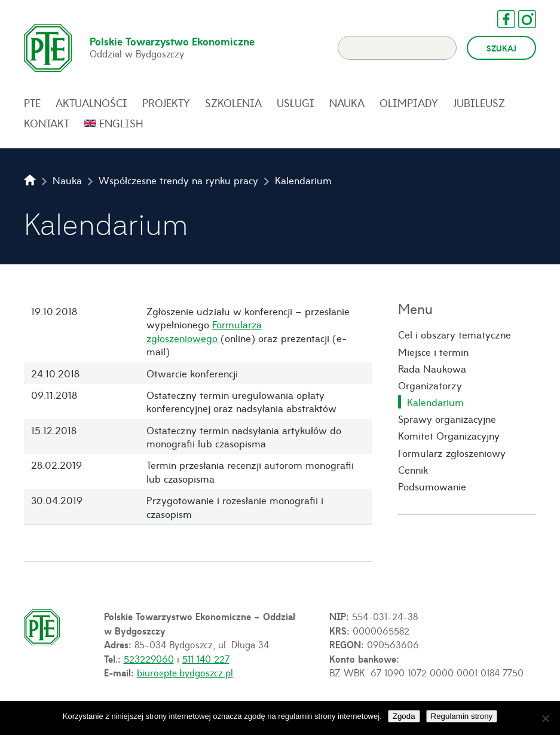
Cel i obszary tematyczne (455, 334)
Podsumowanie (432, 486)
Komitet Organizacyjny (449, 435)
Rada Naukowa (432, 368)
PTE (32, 103)
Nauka (347, 103)
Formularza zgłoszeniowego (204, 331)
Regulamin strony (462, 716)
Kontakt (47, 123)
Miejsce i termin (433, 352)
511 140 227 (206, 658)
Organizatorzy (430, 385)
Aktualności (91, 103)
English (121, 123)
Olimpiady (409, 103)
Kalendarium (435, 402)
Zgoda (404, 716)
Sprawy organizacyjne (447, 419)
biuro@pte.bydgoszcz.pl (185, 672)
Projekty (166, 103)
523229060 (149, 658)
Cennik (413, 469)
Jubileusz (479, 103)
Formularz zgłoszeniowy (452, 453)
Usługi (296, 103)
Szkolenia (233, 103)
